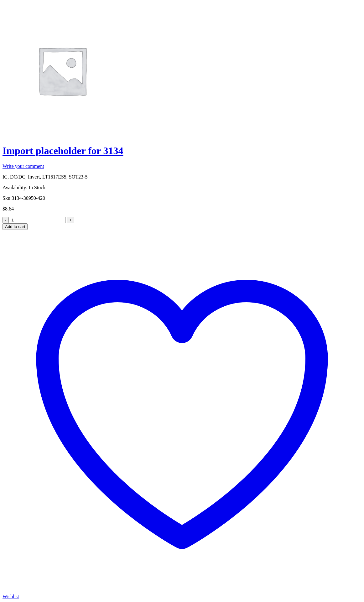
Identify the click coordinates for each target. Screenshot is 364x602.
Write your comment (23, 166)
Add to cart (15, 227)
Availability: (15, 187)
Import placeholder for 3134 (63, 151)
